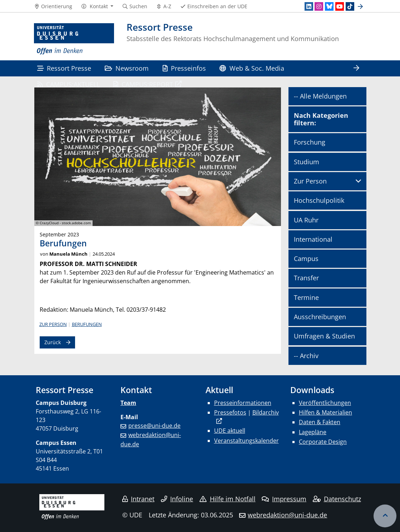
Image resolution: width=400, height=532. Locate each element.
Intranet (138, 499)
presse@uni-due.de (154, 426)
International (313, 239)
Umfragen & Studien (324, 336)
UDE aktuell (230, 431)
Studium (307, 162)
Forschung (310, 142)
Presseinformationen (243, 403)
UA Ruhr (306, 220)
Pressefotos (230, 412)
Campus (306, 259)
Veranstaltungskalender (246, 441)
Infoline (177, 499)
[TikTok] (350, 6)
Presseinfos (184, 68)
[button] (97, 6)
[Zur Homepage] (74, 39)
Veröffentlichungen (325, 403)
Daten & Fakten (320, 422)
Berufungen (87, 324)
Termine (306, 297)
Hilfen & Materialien (325, 412)
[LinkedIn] (309, 6)
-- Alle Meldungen (320, 96)
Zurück (53, 342)
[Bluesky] (329, 6)
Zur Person (53, 324)
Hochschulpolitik (319, 200)
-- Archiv (306, 356)
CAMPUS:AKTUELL (68, 84)
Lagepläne (313, 432)
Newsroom (127, 68)
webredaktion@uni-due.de (287, 515)
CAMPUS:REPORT (143, 84)
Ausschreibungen (320, 317)
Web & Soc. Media (252, 68)
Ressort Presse (64, 68)
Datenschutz (337, 499)
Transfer (306, 278)
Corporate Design (323, 442)
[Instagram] (319, 6)
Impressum (284, 499)
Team (128, 403)
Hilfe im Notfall (228, 499)
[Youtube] (340, 6)
